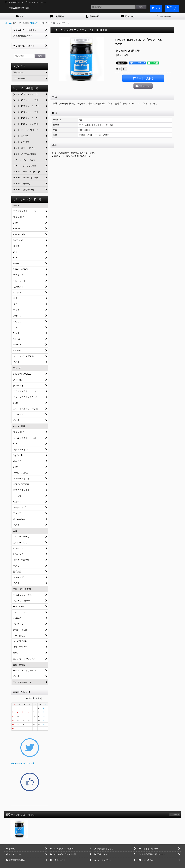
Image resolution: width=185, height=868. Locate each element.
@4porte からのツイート (23, 763)
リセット (175, 814)
